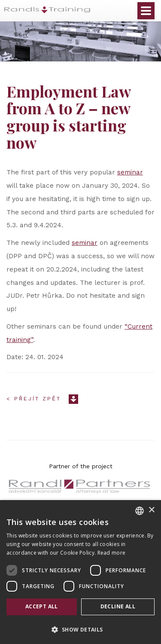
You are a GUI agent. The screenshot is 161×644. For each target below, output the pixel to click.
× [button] (151, 510)
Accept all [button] (42, 606)
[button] (80, 629)
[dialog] (80, 572)
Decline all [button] (118, 606)
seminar (130, 172)
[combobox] (140, 511)
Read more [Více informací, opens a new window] (112, 553)
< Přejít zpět (34, 399)
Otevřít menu (146, 11)
